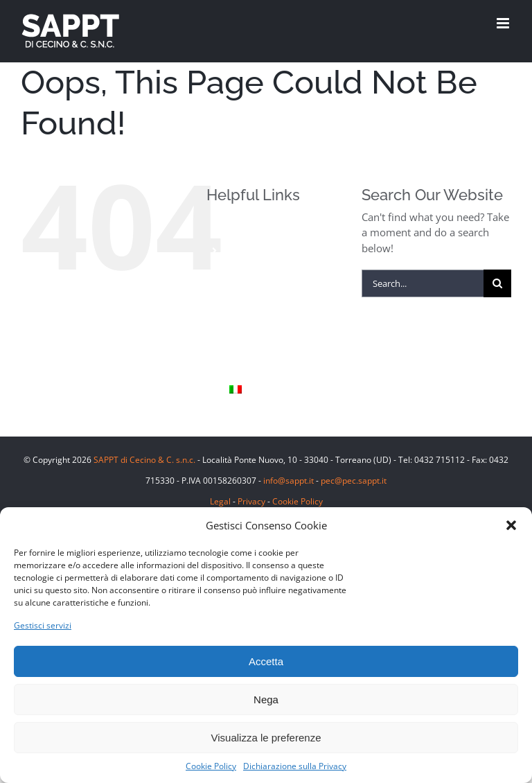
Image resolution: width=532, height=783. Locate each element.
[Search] (497, 283)
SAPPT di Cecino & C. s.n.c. (144, 460)
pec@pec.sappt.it (354, 481)
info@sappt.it (289, 481)
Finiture (247, 274)
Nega (266, 700)
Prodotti (248, 250)
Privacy (251, 501)
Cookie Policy (211, 766)
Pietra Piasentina (268, 297)
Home (243, 227)
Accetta (266, 661)
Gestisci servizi (43, 625)
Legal (220, 501)
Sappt (243, 343)
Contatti (248, 367)
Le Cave (247, 320)
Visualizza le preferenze (266, 738)
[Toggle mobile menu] (504, 23)
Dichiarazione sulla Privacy (295, 766)
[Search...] (423, 283)
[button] (511, 525)
